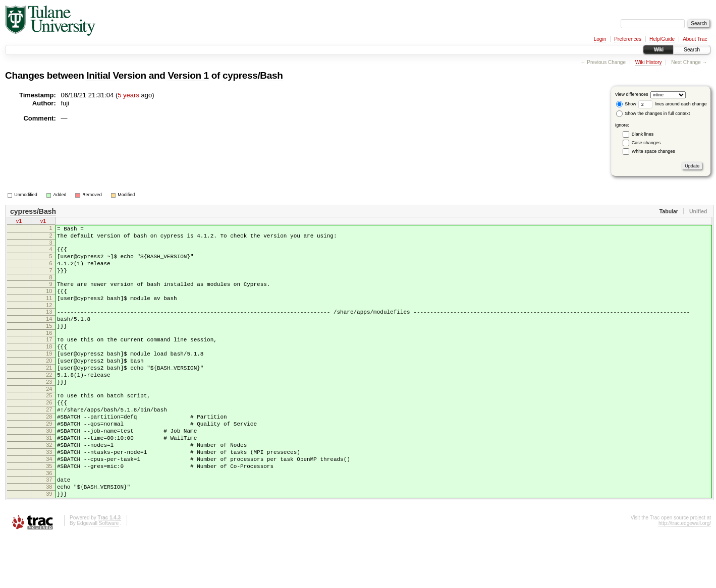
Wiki (658, 50)
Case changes (646, 143)
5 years (128, 95)
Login (600, 39)
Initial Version (116, 75)
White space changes (653, 151)
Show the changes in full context (653, 113)
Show (626, 104)
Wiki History (649, 62)
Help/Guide (662, 39)
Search (692, 50)
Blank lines (643, 134)
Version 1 (188, 75)
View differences (632, 94)
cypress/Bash (253, 75)
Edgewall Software (98, 575)
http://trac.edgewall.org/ (685, 575)
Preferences (628, 39)
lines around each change (673, 104)
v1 (19, 222)
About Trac (695, 39)
